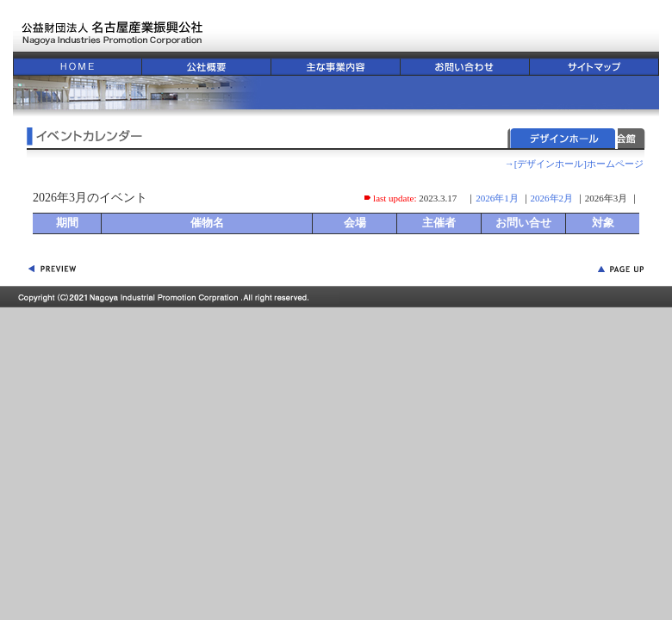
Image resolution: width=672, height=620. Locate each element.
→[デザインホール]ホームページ (574, 164)
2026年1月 (497, 198)
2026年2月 (552, 198)
